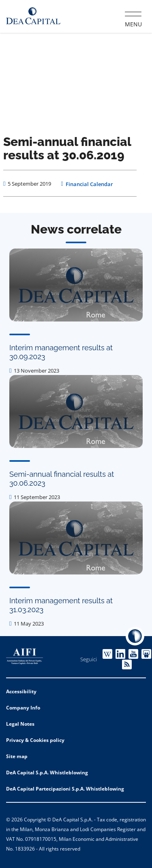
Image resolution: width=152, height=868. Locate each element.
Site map (17, 756)
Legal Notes (20, 724)
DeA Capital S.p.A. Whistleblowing (47, 773)
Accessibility (21, 691)
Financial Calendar (89, 184)
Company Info (23, 708)
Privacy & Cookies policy (35, 740)
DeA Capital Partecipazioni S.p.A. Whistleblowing (65, 789)
